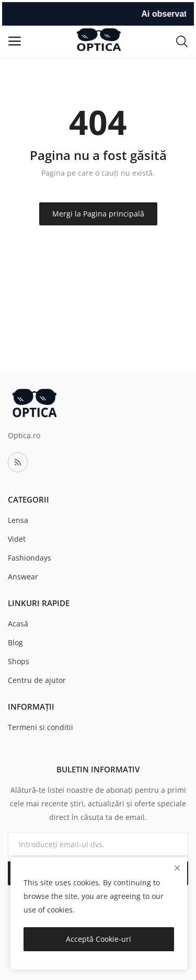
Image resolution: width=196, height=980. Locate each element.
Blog (15, 642)
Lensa (18, 520)
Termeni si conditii (41, 727)
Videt (17, 539)
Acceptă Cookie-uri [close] (99, 939)
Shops (19, 661)
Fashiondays (30, 558)
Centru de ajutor (37, 680)
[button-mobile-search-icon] (182, 41)
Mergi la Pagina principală (98, 214)
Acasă (18, 624)
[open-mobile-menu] (15, 41)
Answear (23, 577)
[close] (177, 868)
